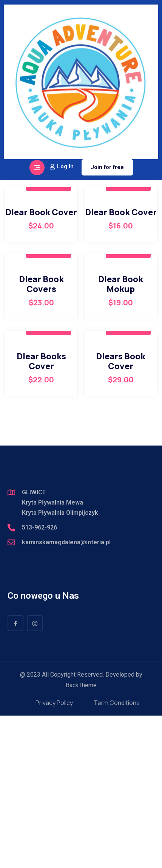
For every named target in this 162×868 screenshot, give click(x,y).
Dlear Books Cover (41, 514)
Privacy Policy (54, 855)
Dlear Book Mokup (121, 436)
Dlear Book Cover (41, 365)
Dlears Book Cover (121, 514)
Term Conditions (117, 855)
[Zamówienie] (113, 308)
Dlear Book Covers (41, 436)
